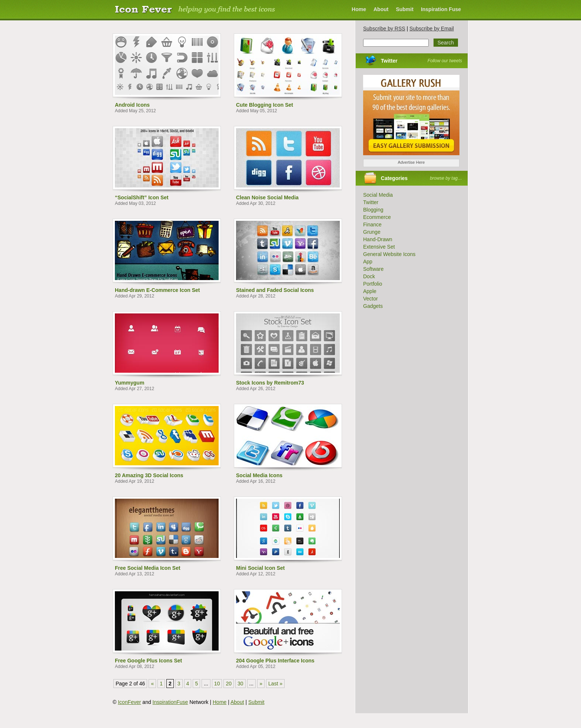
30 (240, 684)
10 (217, 684)
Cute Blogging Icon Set (265, 105)
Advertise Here (411, 162)
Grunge (372, 232)
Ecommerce (377, 217)
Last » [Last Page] (275, 684)
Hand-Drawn (378, 239)
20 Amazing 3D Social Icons (149, 475)
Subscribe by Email (432, 29)
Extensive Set (379, 247)
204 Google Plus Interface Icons (275, 661)
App (368, 262)
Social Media (378, 195)
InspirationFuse (170, 702)
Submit (404, 9)
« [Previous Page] (152, 684)
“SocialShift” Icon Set (142, 197)
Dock (369, 276)
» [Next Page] (261, 684)
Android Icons (132, 105)
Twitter (389, 61)
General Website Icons (389, 254)
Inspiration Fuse (441, 9)
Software (373, 269)
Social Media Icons (259, 475)
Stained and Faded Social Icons (275, 290)
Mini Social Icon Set (260, 568)
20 (229, 684)
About (381, 9)
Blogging (373, 210)
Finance (372, 225)
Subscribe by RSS (384, 29)
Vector (371, 299)
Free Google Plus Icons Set (148, 661)
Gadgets (373, 306)
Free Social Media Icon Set (148, 568)
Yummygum (130, 383)
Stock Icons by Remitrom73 (270, 383)
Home (359, 9)
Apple (370, 291)
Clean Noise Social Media (267, 197)
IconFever (129, 702)
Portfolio (373, 284)
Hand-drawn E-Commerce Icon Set (157, 290)
